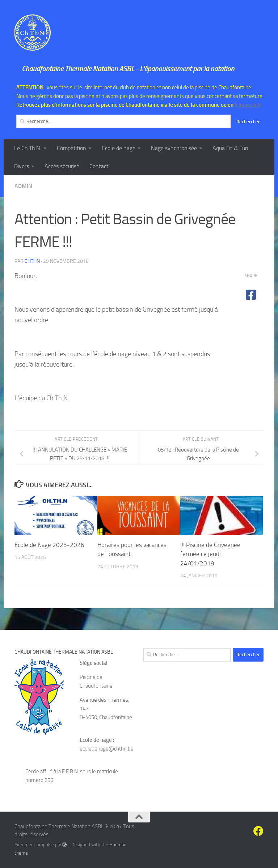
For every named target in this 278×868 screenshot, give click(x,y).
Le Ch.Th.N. (28, 148)
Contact (99, 166)
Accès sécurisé (62, 166)
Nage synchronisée (174, 148)
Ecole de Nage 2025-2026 (49, 545)
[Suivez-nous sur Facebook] (258, 831)
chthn (32, 261)
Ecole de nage (119, 148)
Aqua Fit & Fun (230, 148)
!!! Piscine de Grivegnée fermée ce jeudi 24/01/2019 (210, 554)
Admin (23, 186)
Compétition (71, 148)
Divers (22, 166)
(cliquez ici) (248, 105)
